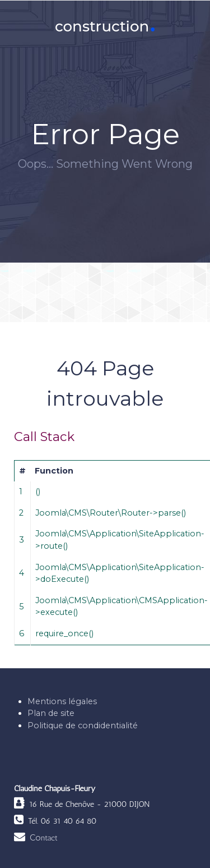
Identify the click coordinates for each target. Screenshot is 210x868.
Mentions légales (62, 701)
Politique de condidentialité (83, 725)
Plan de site (51, 713)
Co (44, 838)
